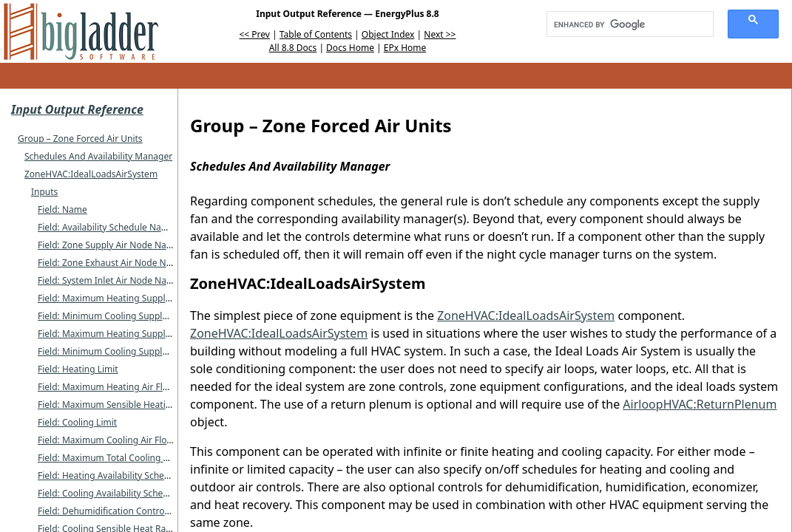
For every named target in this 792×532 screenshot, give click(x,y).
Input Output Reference (77, 109)
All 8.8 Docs (293, 48)
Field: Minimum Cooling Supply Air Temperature (137, 316)
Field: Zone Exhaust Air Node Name (111, 263)
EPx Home (405, 48)
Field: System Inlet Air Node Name (109, 280)
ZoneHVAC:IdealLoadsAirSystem (91, 174)
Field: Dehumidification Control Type (113, 511)
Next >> (440, 34)
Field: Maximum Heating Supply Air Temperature (139, 298)
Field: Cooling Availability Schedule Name (123, 493)
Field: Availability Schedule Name (106, 227)
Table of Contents (316, 34)
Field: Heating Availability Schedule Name (123, 475)
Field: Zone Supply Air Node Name (109, 245)
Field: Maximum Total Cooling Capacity (118, 458)
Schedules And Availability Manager (98, 156)
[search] (625, 24)
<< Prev (255, 34)
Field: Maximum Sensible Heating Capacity (126, 405)
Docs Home (350, 48)
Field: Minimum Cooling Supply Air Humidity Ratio (141, 351)
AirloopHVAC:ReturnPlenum (700, 404)
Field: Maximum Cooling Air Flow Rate (116, 440)
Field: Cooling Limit (77, 422)
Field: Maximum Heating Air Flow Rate (117, 387)
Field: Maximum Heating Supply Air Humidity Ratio (143, 334)
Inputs (44, 192)
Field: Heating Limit (78, 369)
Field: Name (62, 209)
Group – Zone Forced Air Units (80, 139)
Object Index (388, 34)
